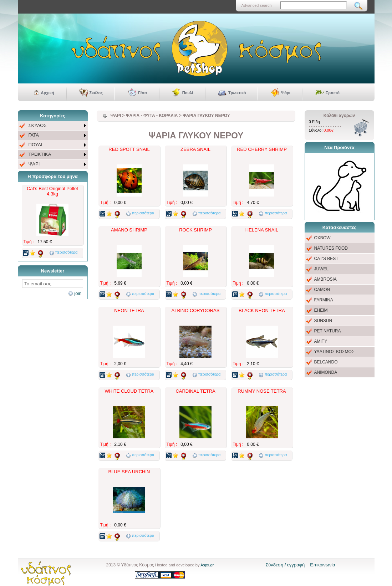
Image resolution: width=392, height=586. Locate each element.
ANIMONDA (326, 372)
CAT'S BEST (326, 259)
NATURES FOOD (331, 248)
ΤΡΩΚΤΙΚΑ (40, 154)
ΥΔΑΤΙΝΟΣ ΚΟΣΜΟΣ (334, 352)
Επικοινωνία (323, 565)
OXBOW (322, 238)
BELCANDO (326, 362)
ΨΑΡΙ (34, 164)
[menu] (53, 145)
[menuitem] (53, 126)
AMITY (321, 341)
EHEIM (321, 310)
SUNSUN (323, 321)
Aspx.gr (207, 565)
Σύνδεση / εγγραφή (285, 565)
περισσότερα (67, 252)
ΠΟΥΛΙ (35, 145)
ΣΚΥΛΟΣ (38, 125)
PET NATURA (328, 331)
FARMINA (324, 300)
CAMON (322, 290)
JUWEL (322, 269)
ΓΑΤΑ (34, 135)
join (78, 293)
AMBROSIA (325, 279)
